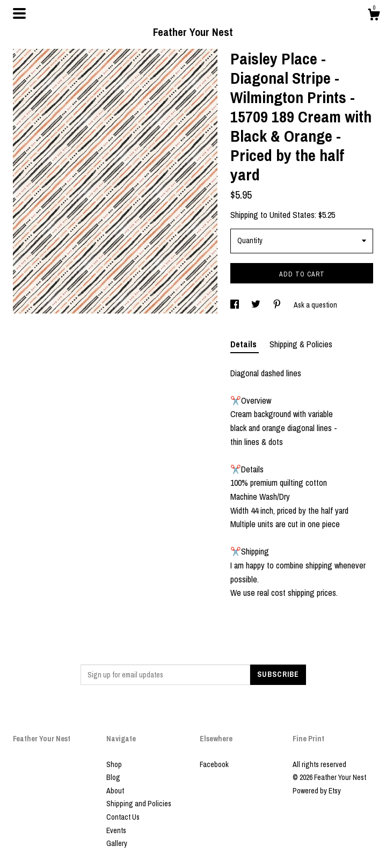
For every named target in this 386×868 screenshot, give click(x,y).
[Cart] (374, 16)
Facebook (214, 764)
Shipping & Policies (301, 344)
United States (292, 215)
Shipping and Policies (139, 804)
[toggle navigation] (19, 13)
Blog (113, 777)
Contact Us (123, 817)
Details (245, 344)
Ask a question (315, 305)
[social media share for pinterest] (278, 305)
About (115, 791)
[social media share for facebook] (235, 305)
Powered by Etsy (317, 791)
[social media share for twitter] (257, 305)
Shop (114, 764)
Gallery (117, 843)
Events (116, 830)
